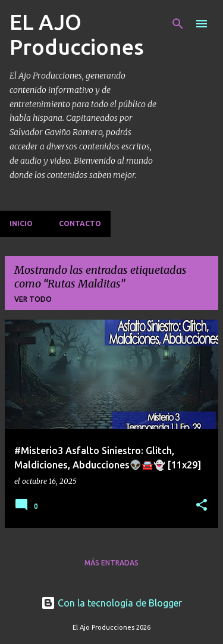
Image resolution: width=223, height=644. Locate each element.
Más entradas (111, 563)
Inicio (21, 223)
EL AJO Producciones (77, 34)
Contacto (80, 223)
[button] (202, 506)
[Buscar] (178, 24)
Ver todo (33, 299)
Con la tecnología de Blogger (111, 603)
